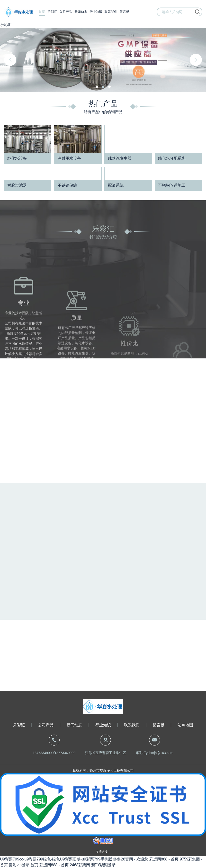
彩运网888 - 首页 (164, 859)
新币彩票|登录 (103, 865)
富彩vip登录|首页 (23, 865)
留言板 (124, 12)
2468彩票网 (80, 865)
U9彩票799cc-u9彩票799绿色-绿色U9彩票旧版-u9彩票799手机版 (56, 859)
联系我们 (111, 12)
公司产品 (66, 12)
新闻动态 (81, 12)
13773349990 (43, 753)
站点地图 (185, 725)
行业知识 (96, 12)
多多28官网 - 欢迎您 (131, 859)
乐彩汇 (6, 25)
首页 (42, 12)
